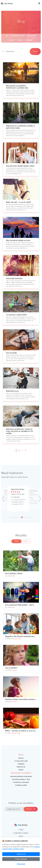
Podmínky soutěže (21, 785)
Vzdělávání (29, 40)
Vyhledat (35, 51)
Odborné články (17, 639)
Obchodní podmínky (21, 773)
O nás (21, 830)
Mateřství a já (32, 36)
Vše (7, 36)
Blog (14, 576)
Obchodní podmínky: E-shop (21, 779)
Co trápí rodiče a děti (18, 36)
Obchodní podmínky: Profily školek (21, 776)
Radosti (12, 40)
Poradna (14, 670)
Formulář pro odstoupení (21, 782)
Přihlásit (31, 809)
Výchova (20, 40)
